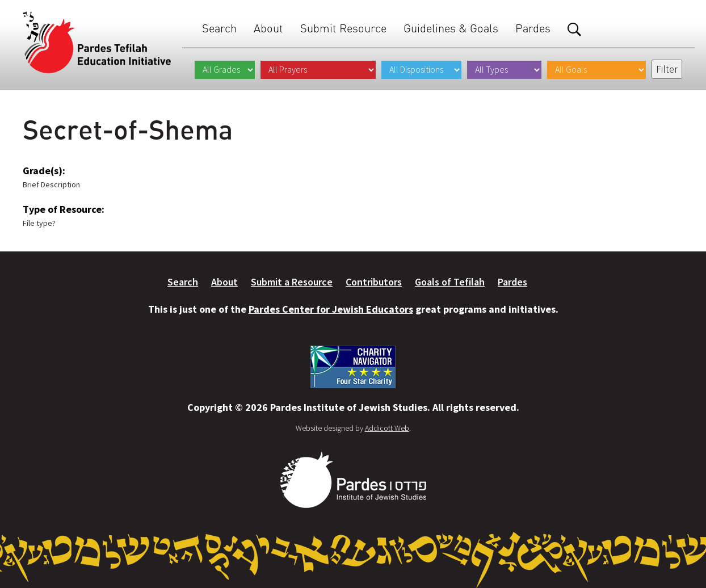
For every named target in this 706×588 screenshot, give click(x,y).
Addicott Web (387, 428)
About (268, 28)
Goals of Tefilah (450, 282)
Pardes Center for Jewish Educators (331, 309)
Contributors (374, 282)
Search (219, 28)
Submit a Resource (292, 282)
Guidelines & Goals (451, 28)
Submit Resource (343, 28)
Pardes (533, 28)
